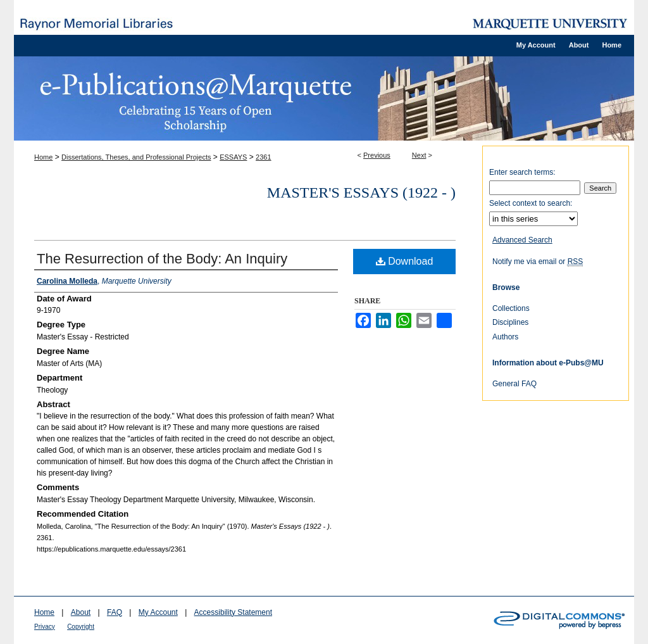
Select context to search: (531, 203)
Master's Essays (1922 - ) (361, 193)
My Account (158, 612)
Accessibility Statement (233, 612)
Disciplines (510, 322)
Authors (505, 337)
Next (419, 155)
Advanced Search (522, 240)
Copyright (81, 627)
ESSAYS (233, 157)
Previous (377, 155)
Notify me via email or (538, 262)
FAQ (115, 612)
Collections (511, 308)
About (81, 612)
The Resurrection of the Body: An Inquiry (162, 259)
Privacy (45, 627)
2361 (263, 157)
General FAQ (514, 384)
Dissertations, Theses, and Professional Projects (136, 157)
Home (43, 157)
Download (405, 261)
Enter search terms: (522, 172)
